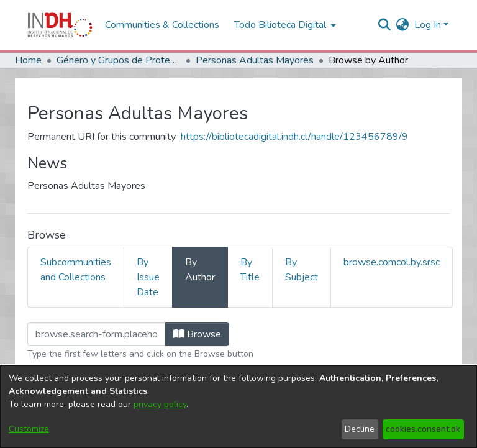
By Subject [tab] (302, 270)
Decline (360, 429)
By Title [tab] (250, 270)
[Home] (60, 25)
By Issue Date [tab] (148, 277)
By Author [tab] (200, 270)
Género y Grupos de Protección (119, 60)
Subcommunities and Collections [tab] (76, 270)
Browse (197, 334)
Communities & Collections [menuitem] (162, 25)
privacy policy (160, 404)
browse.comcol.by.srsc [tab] (392, 262)
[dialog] (238, 407)
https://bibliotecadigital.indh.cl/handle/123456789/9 (294, 137)
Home (28, 60)
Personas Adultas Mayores (255, 60)
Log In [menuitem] (428, 25)
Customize (29, 429)
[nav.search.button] (385, 25)
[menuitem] (403, 25)
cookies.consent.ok (423, 429)
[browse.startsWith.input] (97, 334)
